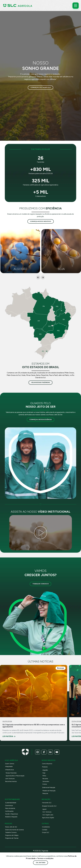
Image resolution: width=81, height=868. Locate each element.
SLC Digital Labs (48, 815)
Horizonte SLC (47, 803)
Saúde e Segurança (12, 814)
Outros (45, 784)
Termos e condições (45, 858)
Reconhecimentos (11, 781)
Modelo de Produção (49, 791)
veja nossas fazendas (41, 382)
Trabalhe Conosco (41, 584)
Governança (9, 805)
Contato (45, 830)
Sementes (46, 781)
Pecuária (45, 779)
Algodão (45, 770)
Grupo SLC (46, 832)
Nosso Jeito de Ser (11, 827)
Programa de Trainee (12, 838)
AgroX (44, 809)
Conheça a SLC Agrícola (41, 87)
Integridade (9, 766)
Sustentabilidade (11, 803)
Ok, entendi (41, 863)
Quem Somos (10, 764)
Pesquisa (45, 793)
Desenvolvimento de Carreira (14, 830)
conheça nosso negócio (40, 221)
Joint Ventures (10, 779)
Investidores (46, 827)
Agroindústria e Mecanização (15, 776)
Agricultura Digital (48, 818)
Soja (44, 773)
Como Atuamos (47, 764)
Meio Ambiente (10, 808)
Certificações (9, 811)
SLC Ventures (47, 812)
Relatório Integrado (11, 817)
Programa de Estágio (12, 835)
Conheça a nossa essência (40, 419)
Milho (44, 776)
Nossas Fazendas (11, 773)
